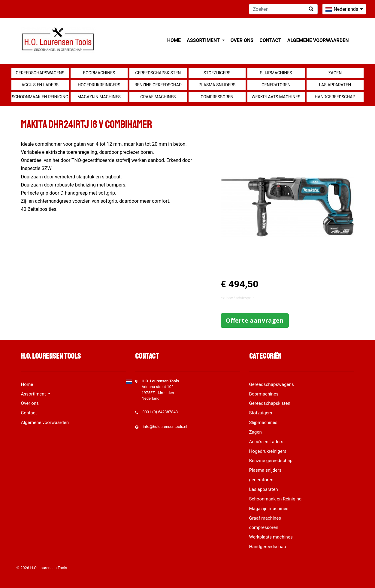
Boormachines (99, 73)
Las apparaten (335, 85)
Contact (270, 40)
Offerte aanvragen (255, 320)
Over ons (242, 40)
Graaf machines (158, 97)
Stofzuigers (217, 73)
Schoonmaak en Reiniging (40, 97)
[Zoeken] (283, 9)
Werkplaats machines (276, 97)
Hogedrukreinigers (99, 85)
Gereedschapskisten (158, 73)
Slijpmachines (276, 73)
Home (174, 40)
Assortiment (204, 40)
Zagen (335, 73)
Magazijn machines (99, 97)
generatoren (276, 85)
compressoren (217, 97)
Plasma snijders (217, 85)
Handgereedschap (335, 97)
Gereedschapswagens (40, 73)
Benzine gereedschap (158, 85)
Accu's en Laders (40, 85)
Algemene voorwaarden (318, 40)
